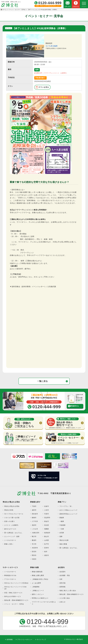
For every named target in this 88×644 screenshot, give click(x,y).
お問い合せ (68, 6)
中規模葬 (62, 525)
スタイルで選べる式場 (12, 518)
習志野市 (47, 518)
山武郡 (46, 540)
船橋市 (34, 518)
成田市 (34, 510)
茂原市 (34, 525)
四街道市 (35, 514)
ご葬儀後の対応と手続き (40, 579)
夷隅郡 (46, 529)
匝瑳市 (34, 552)
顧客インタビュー (38, 594)
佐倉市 (46, 506)
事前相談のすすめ (10, 575)
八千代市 (35, 521)
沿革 (61, 579)
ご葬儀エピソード (38, 591)
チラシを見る (44, 87)
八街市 (46, 510)
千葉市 (34, 506)
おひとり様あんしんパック (69, 510)
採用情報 (62, 587)
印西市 (34, 559)
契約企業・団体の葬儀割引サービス (16, 600)
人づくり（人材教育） (12, 525)
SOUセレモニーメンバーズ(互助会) (16, 583)
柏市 (46, 552)
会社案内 (62, 572)
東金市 (46, 521)
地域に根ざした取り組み (68, 591)
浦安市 (46, 555)
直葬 (61, 536)
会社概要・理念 (65, 575)
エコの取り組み (65, 598)
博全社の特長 (9, 510)
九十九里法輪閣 (52, 46)
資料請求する (74, 406)
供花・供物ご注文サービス (13, 593)
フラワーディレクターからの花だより (44, 603)
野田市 (34, 555)
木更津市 (35, 548)
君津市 (46, 548)
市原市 (46, 514)
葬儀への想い (9, 544)
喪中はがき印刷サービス (13, 596)
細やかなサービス (10, 529)
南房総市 (47, 533)
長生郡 (46, 525)
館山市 (46, 536)
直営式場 (62, 583)
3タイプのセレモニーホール (14, 514)
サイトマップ (41, 640)
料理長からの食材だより (40, 598)
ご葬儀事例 (36, 587)
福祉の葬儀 (63, 544)
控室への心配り (10, 521)
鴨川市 (34, 536)
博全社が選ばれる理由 (12, 506)
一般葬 (62, 521)
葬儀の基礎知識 (37, 572)
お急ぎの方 (76, 6)
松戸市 (46, 544)
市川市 (34, 544)
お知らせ (62, 602)
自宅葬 (62, 533)
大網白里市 (36, 533)
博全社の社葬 (64, 540)
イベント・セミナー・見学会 (14, 604)
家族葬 (62, 518)
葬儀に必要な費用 (38, 575)
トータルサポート (10, 540)
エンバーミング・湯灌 (12, 536)
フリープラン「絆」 (66, 506)
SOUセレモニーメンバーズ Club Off (15, 588)
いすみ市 (35, 529)
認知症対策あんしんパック (69, 514)
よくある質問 (36, 583)
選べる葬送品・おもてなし (13, 533)
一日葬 (62, 529)
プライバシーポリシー (25, 640)
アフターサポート (10, 579)
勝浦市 (34, 540)
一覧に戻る (43, 381)
